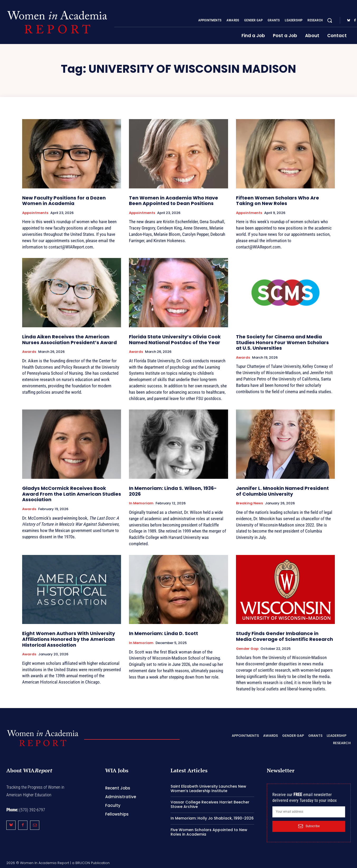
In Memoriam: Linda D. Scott (163, 633)
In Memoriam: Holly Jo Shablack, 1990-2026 (212, 818)
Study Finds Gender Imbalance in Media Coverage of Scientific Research (284, 636)
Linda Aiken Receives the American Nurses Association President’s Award (69, 340)
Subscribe (309, 826)
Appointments (35, 213)
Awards (29, 352)
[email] (309, 812)
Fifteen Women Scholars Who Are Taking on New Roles (278, 201)
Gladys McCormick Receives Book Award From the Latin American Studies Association (72, 494)
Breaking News (249, 503)
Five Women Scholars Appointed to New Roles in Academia (209, 832)
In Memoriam (141, 503)
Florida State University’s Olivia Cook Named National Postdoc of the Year (175, 340)
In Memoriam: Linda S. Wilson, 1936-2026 (173, 491)
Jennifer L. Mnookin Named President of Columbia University (282, 491)
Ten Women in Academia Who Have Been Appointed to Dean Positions (173, 201)
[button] (330, 20)
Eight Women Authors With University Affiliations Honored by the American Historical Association (69, 639)
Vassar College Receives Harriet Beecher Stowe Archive (210, 804)
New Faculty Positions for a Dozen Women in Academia (64, 201)
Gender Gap (247, 649)
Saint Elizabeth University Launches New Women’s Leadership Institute (208, 789)
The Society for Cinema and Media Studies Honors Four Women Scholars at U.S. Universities (282, 342)
